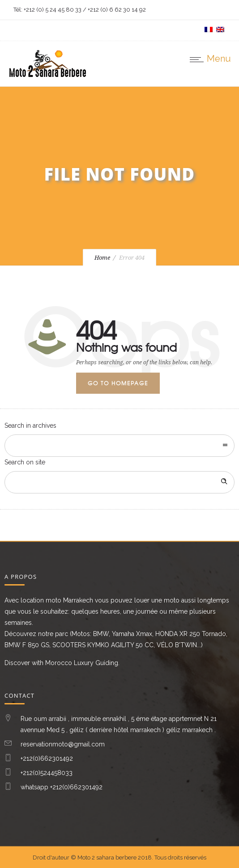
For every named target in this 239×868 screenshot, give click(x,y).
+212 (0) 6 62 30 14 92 (117, 10)
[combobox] (119, 446)
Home (102, 258)
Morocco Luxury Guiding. (82, 663)
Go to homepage (118, 383)
